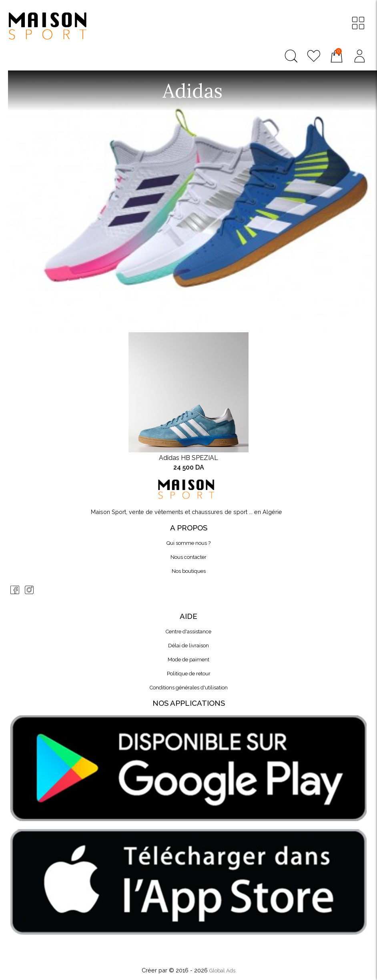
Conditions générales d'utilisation (189, 688)
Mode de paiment (188, 660)
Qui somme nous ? (188, 543)
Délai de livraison (188, 646)
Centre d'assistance (188, 632)
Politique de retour (189, 674)
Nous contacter (188, 557)
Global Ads (222, 971)
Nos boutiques (189, 571)
